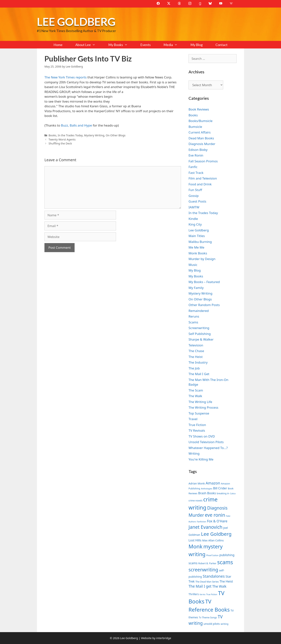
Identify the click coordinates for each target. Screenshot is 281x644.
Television (196, 345)
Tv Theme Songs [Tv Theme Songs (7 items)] (208, 618)
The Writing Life (200, 402)
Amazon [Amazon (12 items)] (213, 483)
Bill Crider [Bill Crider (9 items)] (220, 488)
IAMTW (194, 207)
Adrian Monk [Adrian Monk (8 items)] (197, 483)
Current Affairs (200, 132)
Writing (194, 453)
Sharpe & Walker (201, 339)
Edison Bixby (198, 150)
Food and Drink (200, 184)
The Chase (196, 351)
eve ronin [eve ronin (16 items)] (215, 515)
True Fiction (197, 425)
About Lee (89, 45)
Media (174, 45)
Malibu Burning (200, 242)
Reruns (194, 316)
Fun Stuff (195, 190)
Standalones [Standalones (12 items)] (214, 576)
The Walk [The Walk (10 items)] (219, 586)
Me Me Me (196, 247)
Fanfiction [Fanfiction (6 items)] (201, 522)
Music (193, 265)
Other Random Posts (204, 305)
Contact (221, 45)
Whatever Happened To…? (208, 448)
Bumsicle (195, 127)
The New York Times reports (66, 77)
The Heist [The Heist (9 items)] (226, 581)
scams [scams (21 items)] (225, 562)
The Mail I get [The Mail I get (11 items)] (200, 586)
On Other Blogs (116, 135)
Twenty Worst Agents (62, 139)
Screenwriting (199, 328)
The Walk (195, 396)
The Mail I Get (199, 374)
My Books (121, 45)
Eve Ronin (196, 155)
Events (145, 45)
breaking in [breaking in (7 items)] (223, 493)
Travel (193, 419)
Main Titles (197, 236)
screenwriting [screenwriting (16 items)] (203, 570)
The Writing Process (203, 407)
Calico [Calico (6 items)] (233, 494)
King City (195, 224)
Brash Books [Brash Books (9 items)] (207, 493)
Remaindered (199, 311)
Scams (193, 322)
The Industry (198, 362)
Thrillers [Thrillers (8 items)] (194, 594)
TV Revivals (197, 430)
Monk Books (198, 253)
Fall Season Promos (203, 161)
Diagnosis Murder (202, 144)
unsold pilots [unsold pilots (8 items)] (212, 624)
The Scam (196, 390)
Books (52, 135)
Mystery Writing (94, 135)
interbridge (164, 638)
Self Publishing (200, 334)
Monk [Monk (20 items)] (195, 546)
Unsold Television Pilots (206, 442)
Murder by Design (202, 259)
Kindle (193, 219)
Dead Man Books (201, 138)
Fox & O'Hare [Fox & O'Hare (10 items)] (217, 521)
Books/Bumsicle (200, 121)
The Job (194, 368)
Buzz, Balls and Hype (77, 125)
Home (58, 45)
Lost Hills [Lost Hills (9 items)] (195, 540)
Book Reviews (199, 109)
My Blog (197, 45)
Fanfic (193, 167)
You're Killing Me (201, 459)
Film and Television (203, 178)
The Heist (196, 357)
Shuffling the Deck (60, 143)
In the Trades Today (70, 135)
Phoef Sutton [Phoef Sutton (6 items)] (212, 555)
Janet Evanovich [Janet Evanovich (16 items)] (205, 527)
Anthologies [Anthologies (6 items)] (207, 489)
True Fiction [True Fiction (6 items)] (212, 594)
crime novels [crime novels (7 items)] (195, 501)
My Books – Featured (204, 282)
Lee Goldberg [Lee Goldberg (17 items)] (216, 534)
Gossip (194, 196)
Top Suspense (199, 413)
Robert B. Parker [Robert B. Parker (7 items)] (207, 563)
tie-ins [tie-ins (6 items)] (202, 594)
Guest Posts (197, 201)
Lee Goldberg (76, 22)
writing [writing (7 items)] (224, 624)
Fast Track (196, 173)
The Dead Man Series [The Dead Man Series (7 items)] (207, 582)
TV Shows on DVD (202, 436)
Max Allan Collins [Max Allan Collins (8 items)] (213, 540)
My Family (196, 288)
